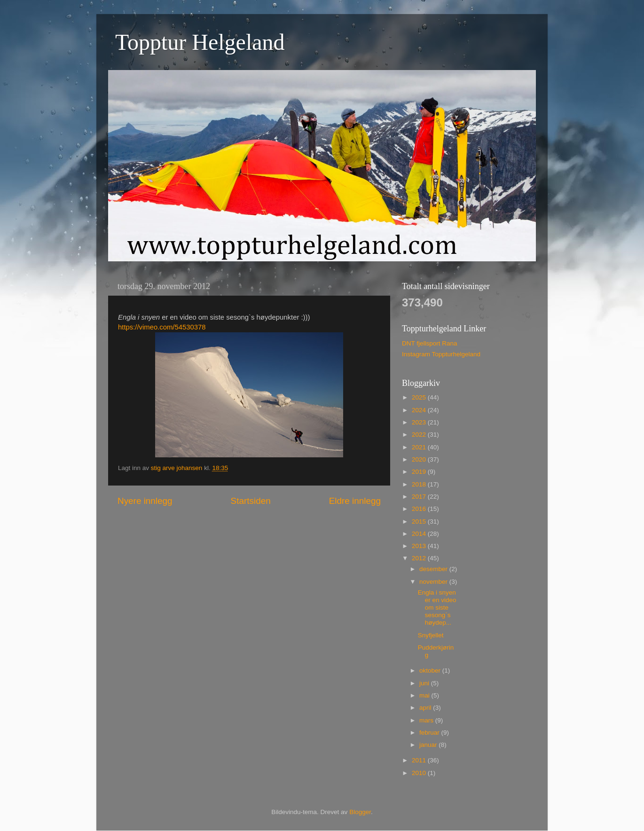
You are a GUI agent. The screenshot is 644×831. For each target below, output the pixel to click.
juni (425, 683)
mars (427, 720)
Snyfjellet (431, 635)
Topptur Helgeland (200, 42)
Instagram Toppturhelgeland (441, 354)
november (434, 582)
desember (434, 569)
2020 (420, 459)
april (426, 708)
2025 (420, 397)
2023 (420, 422)
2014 (420, 534)
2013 (420, 546)
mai (425, 695)
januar (429, 745)
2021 (420, 447)
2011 (420, 760)
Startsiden (251, 501)
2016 (420, 509)
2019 (420, 472)
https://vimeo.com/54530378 (162, 327)
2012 (420, 558)
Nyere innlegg (145, 501)
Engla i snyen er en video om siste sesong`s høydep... (437, 608)
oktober (431, 670)
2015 (420, 521)
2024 (420, 410)
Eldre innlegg (355, 501)
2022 (420, 435)
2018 (420, 484)
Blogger (360, 812)
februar (430, 733)
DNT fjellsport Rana (430, 343)
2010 (420, 773)
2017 (420, 497)
